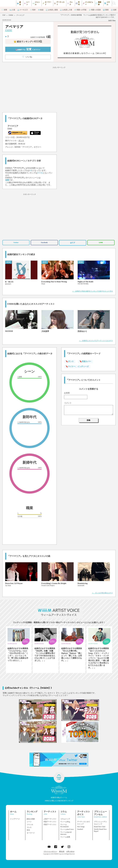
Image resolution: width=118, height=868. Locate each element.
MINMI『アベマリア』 (24, 147)
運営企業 (62, 851)
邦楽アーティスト (50, 822)
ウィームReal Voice (67, 829)
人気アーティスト (50, 819)
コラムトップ (65, 819)
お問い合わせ (70, 851)
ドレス (29, 827)
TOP (4, 15)
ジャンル (30, 824)
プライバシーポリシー (50, 851)
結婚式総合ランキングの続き (21, 254)
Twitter (16, 243)
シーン (29, 822)
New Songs (81, 827)
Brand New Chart (100, 827)
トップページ (15, 819)
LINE (101, 243)
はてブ (73, 243)
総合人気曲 (31, 819)
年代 (28, 830)
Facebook (44, 243)
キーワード (31, 833)
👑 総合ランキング (28, 42)
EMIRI (11, 15)
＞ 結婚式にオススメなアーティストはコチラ (96, 341)
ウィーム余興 (65, 837)
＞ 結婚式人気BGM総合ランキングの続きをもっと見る (92, 291)
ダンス (21, 141)
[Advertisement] (59, 89)
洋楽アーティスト (50, 824)
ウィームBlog (65, 822)
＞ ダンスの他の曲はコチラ (102, 593)
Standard (80, 829)
